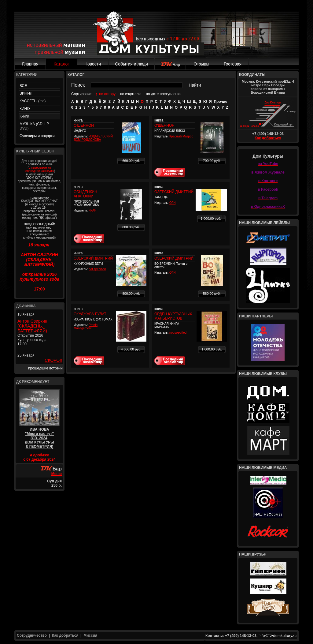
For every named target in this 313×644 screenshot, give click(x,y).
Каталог (62, 64)
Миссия (90, 635)
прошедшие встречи (45, 368)
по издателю (131, 94)
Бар (170, 65)
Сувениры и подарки (37, 136)
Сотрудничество (32, 635)
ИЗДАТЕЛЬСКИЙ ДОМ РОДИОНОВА (93, 138)
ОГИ (172, 203)
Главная (30, 64)
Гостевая (233, 64)
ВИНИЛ (26, 93)
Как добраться (268, 138)
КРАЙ (93, 210)
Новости (93, 64)
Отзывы (201, 64)
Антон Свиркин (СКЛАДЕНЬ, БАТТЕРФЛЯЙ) (32, 326)
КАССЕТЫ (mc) (33, 101)
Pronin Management (86, 327)
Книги (24, 116)
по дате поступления (164, 94)
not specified (97, 269)
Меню (57, 474)
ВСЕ (23, 86)
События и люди (131, 64)
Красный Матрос (181, 136)
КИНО (25, 109)
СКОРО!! (53, 360)
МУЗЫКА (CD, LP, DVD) (35, 126)
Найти (195, 85)
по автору (107, 94)
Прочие (220, 102)
